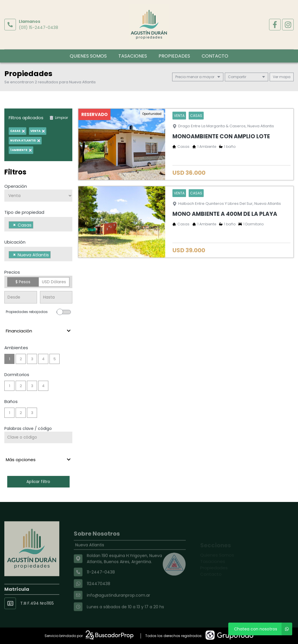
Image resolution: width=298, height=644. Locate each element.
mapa (282, 77)
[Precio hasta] (56, 297)
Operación (16, 186)
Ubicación (15, 242)
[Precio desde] (21, 297)
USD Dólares (54, 282)
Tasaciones (133, 56)
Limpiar (59, 118)
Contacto (215, 56)
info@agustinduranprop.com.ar (118, 607)
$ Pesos (23, 282)
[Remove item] (14, 225)
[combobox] (38, 224)
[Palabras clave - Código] (38, 437)
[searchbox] (36, 226)
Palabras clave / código (28, 428)
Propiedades (174, 56)
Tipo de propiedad (24, 212)
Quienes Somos (88, 56)
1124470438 (99, 596)
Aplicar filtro (38, 482)
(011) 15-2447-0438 (38, 27)
